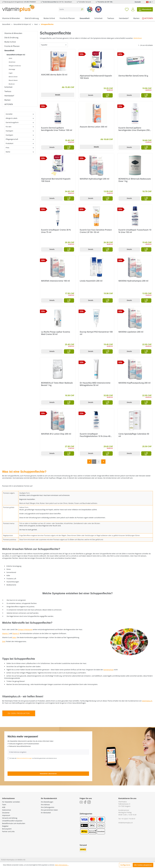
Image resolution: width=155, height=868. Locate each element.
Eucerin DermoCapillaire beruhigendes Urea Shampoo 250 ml (134, 129)
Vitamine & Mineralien (13, 33)
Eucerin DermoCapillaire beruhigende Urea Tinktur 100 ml (57, 129)
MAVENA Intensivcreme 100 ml (55, 281)
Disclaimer (6, 813)
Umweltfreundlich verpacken (12, 821)
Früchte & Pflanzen (12, 46)
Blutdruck (12, 84)
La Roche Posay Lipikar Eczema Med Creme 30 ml (56, 333)
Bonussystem (7, 829)
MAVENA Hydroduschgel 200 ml (94, 179)
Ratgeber (5, 826)
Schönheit (8, 87)
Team (4, 805)
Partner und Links (8, 831)
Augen (11, 73)
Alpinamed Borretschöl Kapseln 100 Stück (56, 180)
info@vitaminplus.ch (126, 823)
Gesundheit (9, 50)
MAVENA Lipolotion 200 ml (131, 332)
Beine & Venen (13, 77)
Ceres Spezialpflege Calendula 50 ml (134, 435)
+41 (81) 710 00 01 (30, 2)
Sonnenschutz (108, 670)
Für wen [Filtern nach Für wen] (20, 127)
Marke (20, 152)
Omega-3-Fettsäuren (25, 629)
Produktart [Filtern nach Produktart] (20, 143)
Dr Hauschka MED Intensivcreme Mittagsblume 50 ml (95, 384)
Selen (14, 637)
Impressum (6, 815)
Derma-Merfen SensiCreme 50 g (133, 76)
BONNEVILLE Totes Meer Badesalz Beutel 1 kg (57, 384)
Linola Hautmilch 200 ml (91, 281)
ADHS (10, 58)
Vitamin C (5, 633)
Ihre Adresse (45, 805)
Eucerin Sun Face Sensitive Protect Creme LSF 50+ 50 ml (96, 231)
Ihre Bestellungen (47, 802)
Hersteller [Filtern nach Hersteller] (20, 114)
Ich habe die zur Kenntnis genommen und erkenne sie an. (33, 758)
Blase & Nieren (13, 80)
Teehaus (8, 91)
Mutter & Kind (10, 42)
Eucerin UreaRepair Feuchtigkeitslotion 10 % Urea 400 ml (96, 435)
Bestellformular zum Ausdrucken (14, 823)
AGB (4, 807)
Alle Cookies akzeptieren (143, 865)
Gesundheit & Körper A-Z (16, 55)
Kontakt (138, 2)
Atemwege (12, 69)
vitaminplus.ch (147, 701)
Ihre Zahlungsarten (48, 807)
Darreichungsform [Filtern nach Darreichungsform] (20, 122)
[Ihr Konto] (133, 9)
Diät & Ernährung (11, 38)
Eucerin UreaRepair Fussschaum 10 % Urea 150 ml (135, 231)
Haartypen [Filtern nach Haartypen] (20, 131)
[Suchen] (82, 9)
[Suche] (69, 9)
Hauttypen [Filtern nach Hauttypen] (20, 135)
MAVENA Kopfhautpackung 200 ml (134, 383)
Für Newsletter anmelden (11, 802)
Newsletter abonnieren (48, 774)
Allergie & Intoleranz (15, 66)
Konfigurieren (125, 865)
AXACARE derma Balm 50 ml (54, 75)
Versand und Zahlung (10, 818)
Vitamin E (16, 633)
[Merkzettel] (127, 9)
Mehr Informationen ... (62, 865)
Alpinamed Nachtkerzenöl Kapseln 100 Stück (96, 77)
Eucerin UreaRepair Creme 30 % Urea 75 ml (56, 231)
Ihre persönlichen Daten (49, 810)
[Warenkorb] (145, 9)
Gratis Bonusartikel (50, 2)
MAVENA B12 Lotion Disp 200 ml (56, 434)
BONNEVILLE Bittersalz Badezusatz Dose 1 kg (135, 180)
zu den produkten (19, 713)
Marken (7, 100)
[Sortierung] (54, 45)
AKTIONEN (9, 104)
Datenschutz (7, 810)
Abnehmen (12, 62)
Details (58, 95)
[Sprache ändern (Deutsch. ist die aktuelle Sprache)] (150, 2)
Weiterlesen (138, 38)
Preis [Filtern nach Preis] (20, 148)
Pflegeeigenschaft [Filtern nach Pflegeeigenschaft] (20, 139)
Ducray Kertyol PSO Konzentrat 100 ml (96, 333)
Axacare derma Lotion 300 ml (93, 127)
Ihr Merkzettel (46, 813)
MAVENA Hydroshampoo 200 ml (133, 281)
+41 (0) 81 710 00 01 (128, 819)
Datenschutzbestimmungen (24, 758)
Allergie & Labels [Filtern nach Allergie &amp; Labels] (20, 118)
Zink (4, 641)
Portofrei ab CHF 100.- (105, 2)
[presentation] (24, 765)
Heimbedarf (9, 96)
